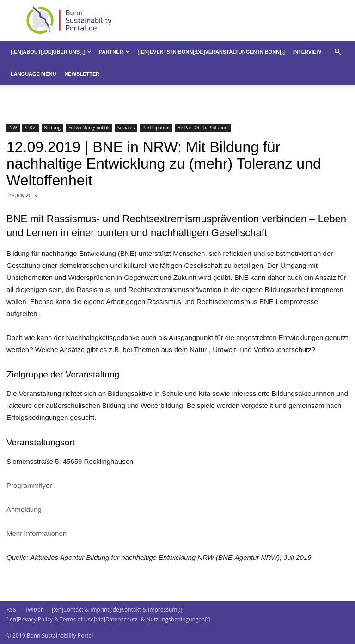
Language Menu (33, 74)
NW (13, 128)
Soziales (126, 128)
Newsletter (82, 74)
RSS (11, 610)
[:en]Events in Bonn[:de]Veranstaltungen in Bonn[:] (211, 52)
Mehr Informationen (37, 533)
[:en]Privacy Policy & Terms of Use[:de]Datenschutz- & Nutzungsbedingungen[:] (108, 619)
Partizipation (156, 128)
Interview (307, 52)
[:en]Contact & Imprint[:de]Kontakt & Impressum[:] (117, 610)
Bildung (52, 128)
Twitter (34, 610)
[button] (337, 52)
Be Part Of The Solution (202, 128)
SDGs (31, 128)
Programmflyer (29, 485)
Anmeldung (24, 509)
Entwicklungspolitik (89, 128)
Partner (114, 52)
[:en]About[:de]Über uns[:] (51, 52)
